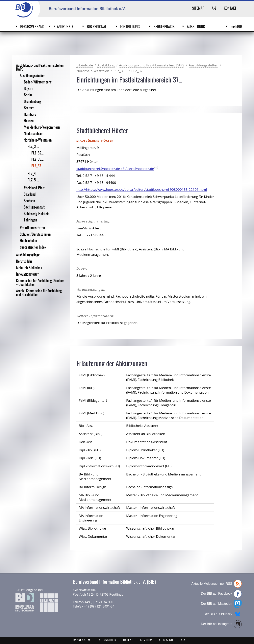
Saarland (30, 195)
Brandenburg (32, 102)
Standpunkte (63, 27)
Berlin (28, 95)
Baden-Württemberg (38, 82)
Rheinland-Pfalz (34, 188)
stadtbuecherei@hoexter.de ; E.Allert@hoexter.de (115, 169)
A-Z (214, 9)
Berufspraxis (164, 27)
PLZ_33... (38, 160)
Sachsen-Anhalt (34, 207)
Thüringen (30, 220)
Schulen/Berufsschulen (35, 235)
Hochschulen (28, 241)
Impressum (82, 640)
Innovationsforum (28, 275)
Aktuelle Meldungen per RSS (217, 584)
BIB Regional (97, 27)
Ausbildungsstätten (33, 76)
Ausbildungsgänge (28, 255)
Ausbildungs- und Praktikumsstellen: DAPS (40, 68)
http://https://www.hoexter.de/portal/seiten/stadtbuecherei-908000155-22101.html (142, 189)
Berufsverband (32, 27)
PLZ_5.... (33, 180)
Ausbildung (196, 27)
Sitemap (198, 9)
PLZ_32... (38, 153)
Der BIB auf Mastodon (221, 604)
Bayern (28, 89)
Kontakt (230, 9)
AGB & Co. (167, 640)
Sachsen (29, 201)
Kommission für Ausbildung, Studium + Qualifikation (40, 283)
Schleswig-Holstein (37, 214)
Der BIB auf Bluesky (223, 614)
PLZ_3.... (33, 147)
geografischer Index (33, 248)
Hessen (29, 121)
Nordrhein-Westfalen (38, 140)
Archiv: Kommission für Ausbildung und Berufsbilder (39, 293)
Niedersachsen (34, 134)
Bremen (29, 108)
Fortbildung (130, 27)
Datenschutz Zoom (138, 640)
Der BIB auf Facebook (221, 594)
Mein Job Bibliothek (29, 268)
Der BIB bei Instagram (221, 624)
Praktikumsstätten (32, 228)
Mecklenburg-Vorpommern (42, 128)
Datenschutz (107, 640)
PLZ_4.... (33, 174)
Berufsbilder (24, 262)
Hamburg (30, 115)
